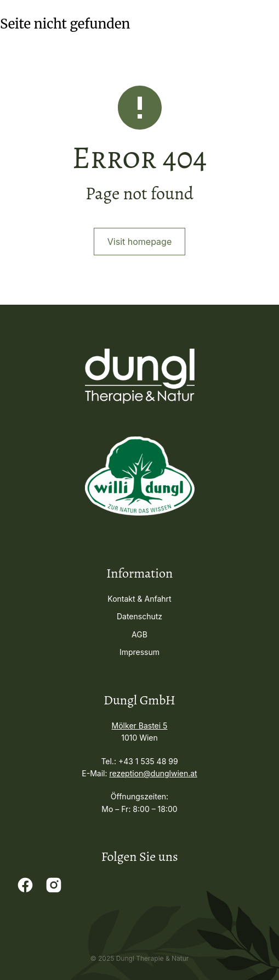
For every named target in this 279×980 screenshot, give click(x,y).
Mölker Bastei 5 (140, 726)
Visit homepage (139, 242)
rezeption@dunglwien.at (153, 773)
